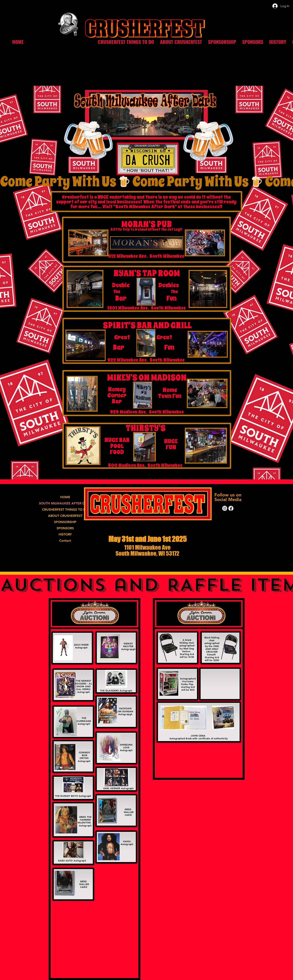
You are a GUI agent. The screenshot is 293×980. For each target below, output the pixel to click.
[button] (126, 42)
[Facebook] (231, 508)
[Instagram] (225, 508)
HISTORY (65, 534)
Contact (65, 541)
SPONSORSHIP (65, 522)
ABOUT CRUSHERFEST (65, 516)
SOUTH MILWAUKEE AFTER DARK (65, 503)
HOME (65, 497)
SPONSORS (65, 528)
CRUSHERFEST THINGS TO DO (65, 510)
